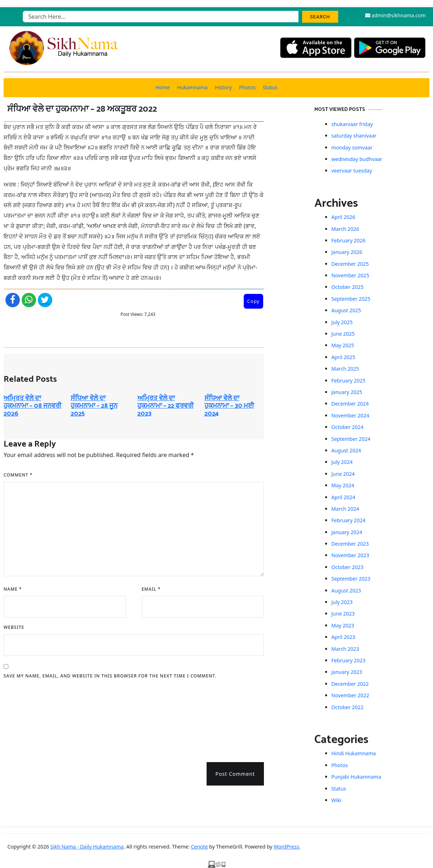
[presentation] (33, 718)
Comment (18, 475)
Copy (253, 301)
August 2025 (346, 310)
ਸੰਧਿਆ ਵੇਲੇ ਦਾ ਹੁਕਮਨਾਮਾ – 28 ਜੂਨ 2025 (94, 406)
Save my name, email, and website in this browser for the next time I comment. (110, 676)
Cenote (200, 847)
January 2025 (347, 392)
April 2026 (343, 217)
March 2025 (345, 369)
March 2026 (345, 229)
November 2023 (350, 555)
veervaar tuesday (352, 171)
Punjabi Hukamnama (356, 777)
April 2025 (343, 357)
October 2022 (347, 707)
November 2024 (350, 415)
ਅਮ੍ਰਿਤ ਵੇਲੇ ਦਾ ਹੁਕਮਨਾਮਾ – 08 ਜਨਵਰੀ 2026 (32, 406)
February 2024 (348, 520)
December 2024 (350, 404)
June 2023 (343, 614)
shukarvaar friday (352, 124)
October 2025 (347, 287)
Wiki (336, 800)
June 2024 (343, 474)
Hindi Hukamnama (354, 753)
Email (151, 589)
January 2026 (347, 252)
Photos (247, 87)
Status (270, 87)
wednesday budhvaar (357, 159)
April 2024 (343, 497)
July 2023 (342, 602)
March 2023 (345, 649)
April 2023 (343, 637)
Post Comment (235, 774)
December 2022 (350, 684)
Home (163, 87)
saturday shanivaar (354, 136)
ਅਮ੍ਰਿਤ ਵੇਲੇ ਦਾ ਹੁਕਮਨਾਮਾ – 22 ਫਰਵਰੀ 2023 (165, 406)
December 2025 (350, 264)
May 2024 (343, 485)
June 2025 (343, 334)
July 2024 (342, 462)
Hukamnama (192, 87)
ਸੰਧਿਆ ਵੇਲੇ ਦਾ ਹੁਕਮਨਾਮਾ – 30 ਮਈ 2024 (229, 406)
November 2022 (350, 695)
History (223, 87)
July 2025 (342, 322)
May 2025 (343, 345)
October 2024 (347, 427)
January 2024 (347, 532)
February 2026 (348, 240)
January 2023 (347, 672)
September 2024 (351, 439)
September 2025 (351, 299)
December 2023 (350, 544)
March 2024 (345, 509)
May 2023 (343, 625)
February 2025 (348, 381)
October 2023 (347, 567)
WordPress (286, 847)
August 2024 (346, 450)
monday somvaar (352, 147)
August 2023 (346, 590)
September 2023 (351, 579)
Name (13, 589)
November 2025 (350, 275)
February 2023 (348, 660)
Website (14, 627)
